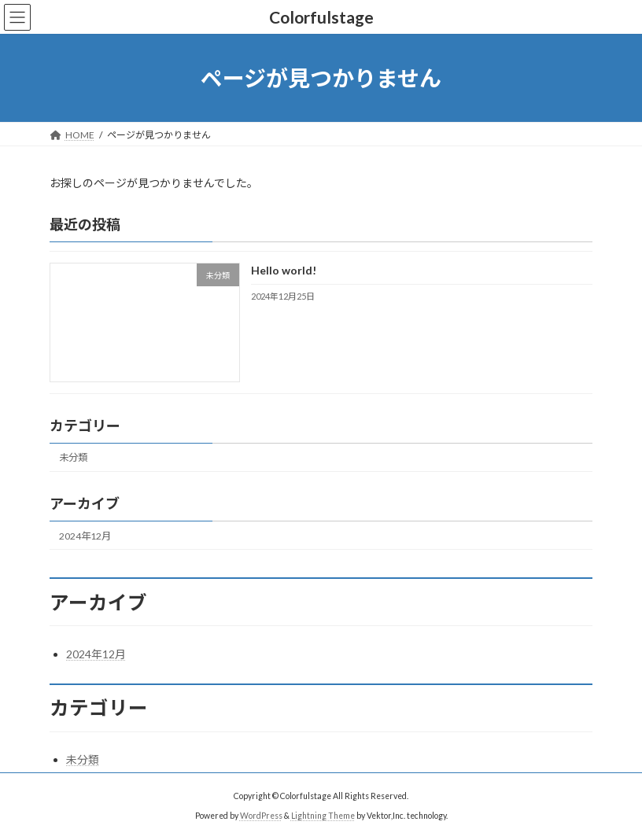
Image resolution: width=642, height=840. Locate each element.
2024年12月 (85, 536)
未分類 (73, 458)
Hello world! (284, 271)
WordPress (261, 816)
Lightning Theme (323, 816)
